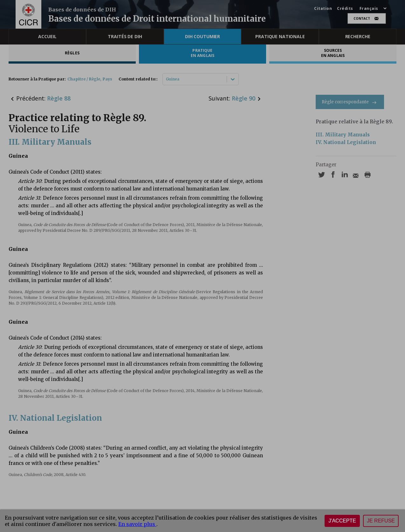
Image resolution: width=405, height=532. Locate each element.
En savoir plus (137, 524)
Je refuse (381, 521)
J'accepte (342, 521)
